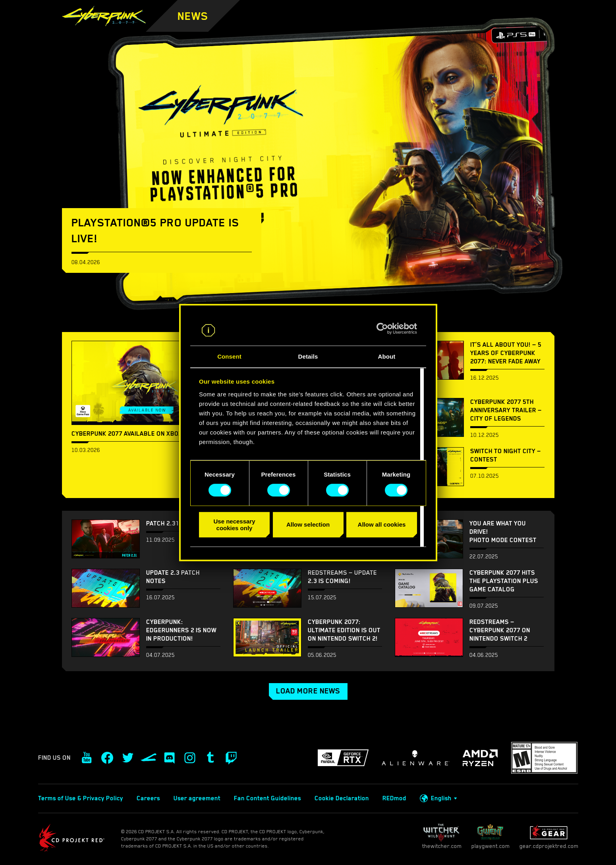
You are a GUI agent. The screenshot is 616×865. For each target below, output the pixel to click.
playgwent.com (490, 836)
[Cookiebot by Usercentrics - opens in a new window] (382, 329)
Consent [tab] (229, 356)
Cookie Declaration (342, 798)
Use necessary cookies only (234, 525)
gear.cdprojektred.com (549, 836)
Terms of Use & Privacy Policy (81, 798)
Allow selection (308, 524)
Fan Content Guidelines (267, 798)
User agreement (197, 798)
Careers (148, 798)
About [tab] (387, 356)
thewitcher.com (442, 836)
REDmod (394, 798)
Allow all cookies (382, 524)
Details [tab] (308, 356)
